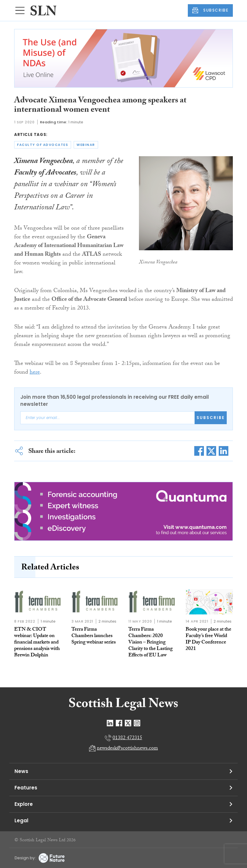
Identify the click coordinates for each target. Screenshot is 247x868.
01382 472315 (127, 738)
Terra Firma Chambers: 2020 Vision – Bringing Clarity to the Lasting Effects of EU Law (151, 643)
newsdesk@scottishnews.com (127, 749)
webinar (86, 145)
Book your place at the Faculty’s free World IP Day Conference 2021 (208, 639)
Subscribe (211, 418)
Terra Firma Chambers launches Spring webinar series (94, 636)
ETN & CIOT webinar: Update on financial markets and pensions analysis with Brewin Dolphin (37, 643)
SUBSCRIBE (210, 10)
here (35, 373)
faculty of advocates (43, 145)
